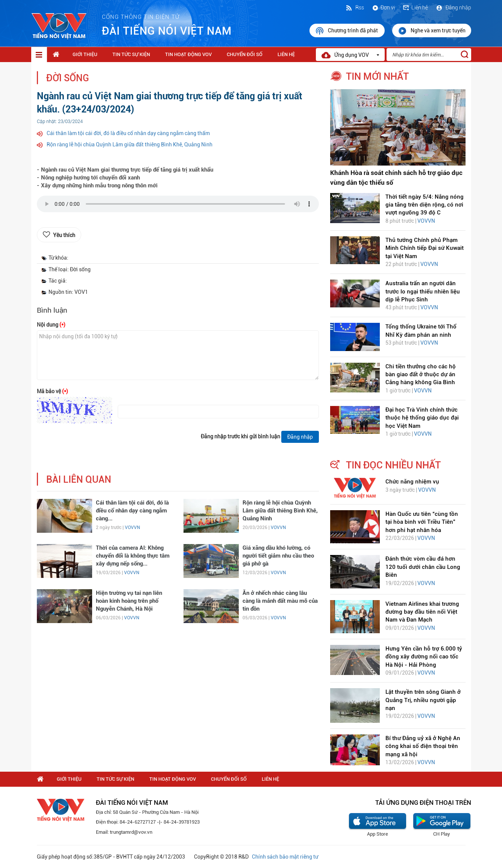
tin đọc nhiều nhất (393, 465)
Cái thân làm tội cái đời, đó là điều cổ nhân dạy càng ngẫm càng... (132, 511)
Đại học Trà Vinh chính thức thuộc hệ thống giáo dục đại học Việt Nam (422, 418)
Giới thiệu (85, 54)
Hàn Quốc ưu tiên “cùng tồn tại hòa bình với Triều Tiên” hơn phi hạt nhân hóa (422, 522)
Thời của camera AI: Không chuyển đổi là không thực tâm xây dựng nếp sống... (133, 556)
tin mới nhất (377, 76)
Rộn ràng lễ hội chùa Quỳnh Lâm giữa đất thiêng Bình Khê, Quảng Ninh (130, 144)
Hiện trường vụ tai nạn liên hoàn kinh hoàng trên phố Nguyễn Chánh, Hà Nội (129, 601)
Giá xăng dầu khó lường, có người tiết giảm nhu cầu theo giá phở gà (278, 556)
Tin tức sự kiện (131, 54)
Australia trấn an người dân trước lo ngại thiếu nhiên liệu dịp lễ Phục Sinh (423, 291)
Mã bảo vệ (52, 391)
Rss (355, 8)
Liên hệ (415, 8)
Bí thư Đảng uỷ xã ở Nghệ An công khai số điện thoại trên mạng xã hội (423, 746)
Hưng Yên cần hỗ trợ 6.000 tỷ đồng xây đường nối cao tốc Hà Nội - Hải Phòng (424, 657)
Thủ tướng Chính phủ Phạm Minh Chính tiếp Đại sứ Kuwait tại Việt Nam (425, 248)
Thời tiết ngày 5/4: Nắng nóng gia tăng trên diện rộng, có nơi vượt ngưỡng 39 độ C (425, 205)
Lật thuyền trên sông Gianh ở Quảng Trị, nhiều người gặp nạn (423, 700)
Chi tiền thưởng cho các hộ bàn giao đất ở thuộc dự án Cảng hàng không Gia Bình (421, 375)
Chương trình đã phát (347, 31)
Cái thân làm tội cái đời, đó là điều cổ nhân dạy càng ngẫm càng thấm (128, 133)
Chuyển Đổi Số (245, 54)
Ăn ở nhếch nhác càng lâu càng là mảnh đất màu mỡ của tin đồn (280, 601)
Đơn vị (383, 8)
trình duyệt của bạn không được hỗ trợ (178, 206)
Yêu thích (64, 235)
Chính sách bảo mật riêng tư (285, 857)
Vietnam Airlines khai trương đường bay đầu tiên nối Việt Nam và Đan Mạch (422, 612)
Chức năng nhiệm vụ (412, 482)
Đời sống (68, 78)
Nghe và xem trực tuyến (432, 31)
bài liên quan (79, 480)
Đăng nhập (453, 8)
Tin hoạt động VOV (188, 54)
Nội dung (51, 325)
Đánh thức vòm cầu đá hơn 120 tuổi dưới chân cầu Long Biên (423, 567)
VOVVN (132, 527)
